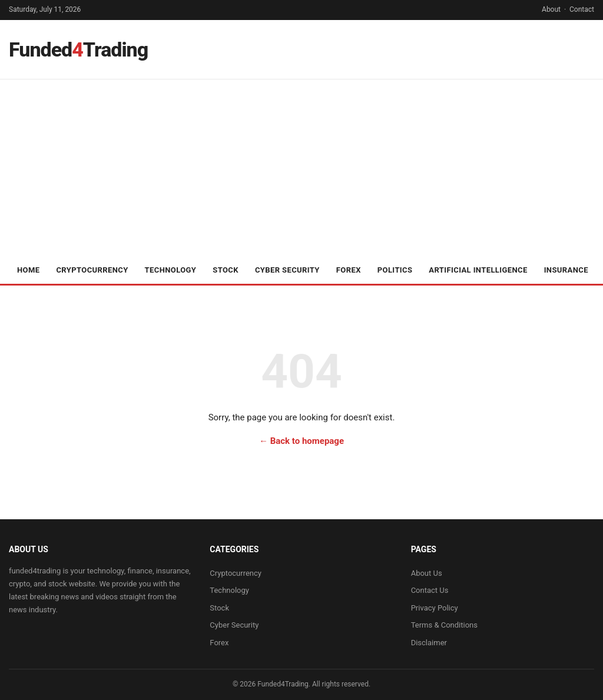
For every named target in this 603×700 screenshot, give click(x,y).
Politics (395, 270)
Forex (349, 270)
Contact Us (430, 590)
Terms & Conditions (444, 625)
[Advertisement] (301, 168)
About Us (427, 573)
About (551, 9)
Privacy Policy (435, 608)
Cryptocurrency (92, 270)
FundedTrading (78, 49)
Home (28, 270)
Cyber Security (287, 270)
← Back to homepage (301, 441)
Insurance (566, 270)
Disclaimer (429, 643)
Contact (582, 9)
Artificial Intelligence (478, 270)
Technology (171, 270)
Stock (226, 270)
